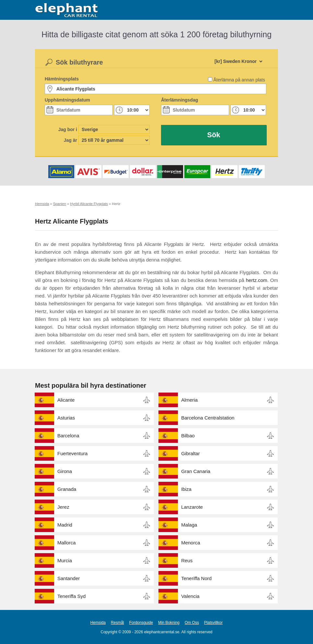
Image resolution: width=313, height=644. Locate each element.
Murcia (65, 560)
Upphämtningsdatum (67, 100)
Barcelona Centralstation (208, 418)
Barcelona (68, 436)
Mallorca (67, 543)
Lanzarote (192, 507)
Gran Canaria (196, 471)
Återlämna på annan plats (239, 80)
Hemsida (98, 623)
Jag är (70, 140)
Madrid (65, 525)
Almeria (189, 400)
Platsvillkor (213, 623)
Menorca (191, 543)
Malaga (189, 525)
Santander (69, 578)
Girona (65, 471)
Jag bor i (68, 129)
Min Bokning (169, 623)
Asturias (66, 418)
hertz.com (257, 280)
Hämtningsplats (62, 79)
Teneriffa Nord (196, 578)
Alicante (66, 400)
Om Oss (192, 623)
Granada (67, 489)
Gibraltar (191, 453)
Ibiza (186, 489)
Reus (187, 560)
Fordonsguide (141, 623)
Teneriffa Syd (71, 596)
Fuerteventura (72, 453)
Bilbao (188, 436)
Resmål (117, 623)
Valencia (190, 596)
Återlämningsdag (180, 100)
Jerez (63, 507)
